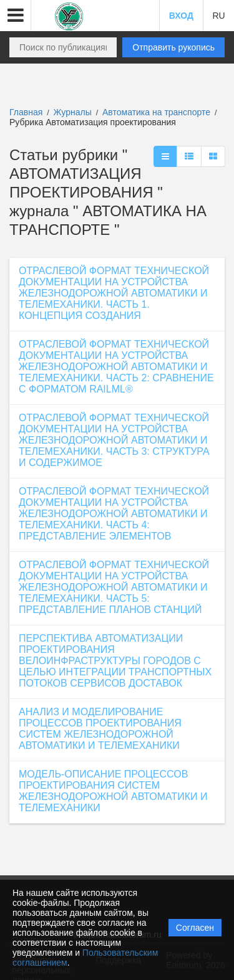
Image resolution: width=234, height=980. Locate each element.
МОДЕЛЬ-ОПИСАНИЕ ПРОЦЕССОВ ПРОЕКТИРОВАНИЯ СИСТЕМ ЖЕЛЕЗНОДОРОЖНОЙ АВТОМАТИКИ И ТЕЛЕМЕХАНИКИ (113, 791)
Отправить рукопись (173, 47)
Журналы (73, 112)
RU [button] (218, 16)
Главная (26, 112)
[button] (16, 16)
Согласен (195, 928)
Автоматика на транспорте (158, 112)
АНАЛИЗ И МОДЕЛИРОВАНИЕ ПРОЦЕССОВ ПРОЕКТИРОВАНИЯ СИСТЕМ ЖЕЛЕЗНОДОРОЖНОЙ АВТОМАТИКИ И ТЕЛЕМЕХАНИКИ (100, 729)
